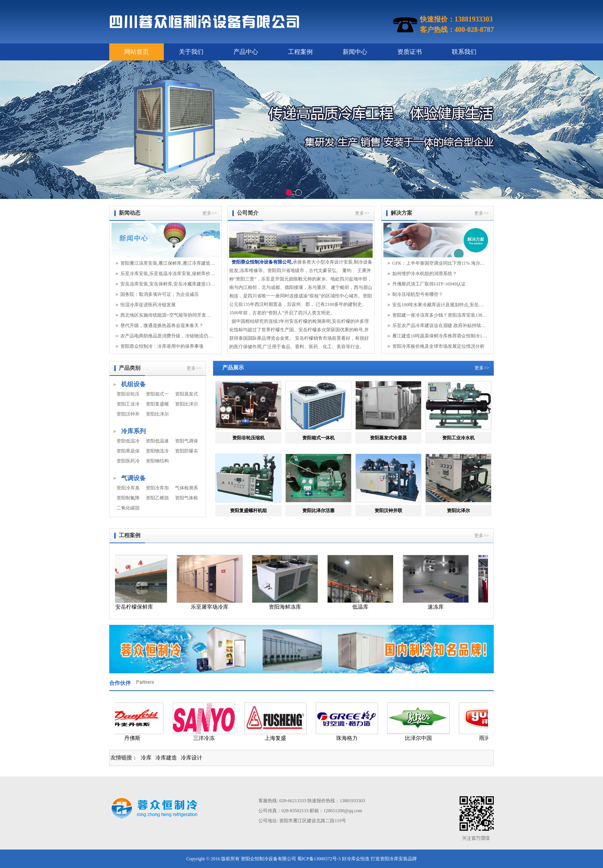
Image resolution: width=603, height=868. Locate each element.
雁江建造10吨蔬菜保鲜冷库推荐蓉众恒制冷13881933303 (440, 336)
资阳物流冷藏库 (157, 451)
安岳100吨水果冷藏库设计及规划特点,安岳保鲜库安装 (440, 305)
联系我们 (464, 52)
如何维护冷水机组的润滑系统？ (425, 274)
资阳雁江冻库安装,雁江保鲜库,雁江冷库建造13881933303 (168, 263)
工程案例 (300, 52)
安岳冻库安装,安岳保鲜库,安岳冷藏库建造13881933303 (168, 284)
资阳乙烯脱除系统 (157, 498)
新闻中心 (355, 52)
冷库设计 (192, 758)
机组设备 (133, 384)
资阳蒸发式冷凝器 (187, 394)
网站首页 (137, 52)
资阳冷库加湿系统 (157, 488)
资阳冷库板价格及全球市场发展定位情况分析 (438, 346)
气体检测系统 (187, 488)
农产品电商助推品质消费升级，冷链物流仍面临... (168, 336)
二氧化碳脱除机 (128, 508)
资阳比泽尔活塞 (187, 404)
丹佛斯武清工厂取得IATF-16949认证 (429, 284)
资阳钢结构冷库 (157, 461)
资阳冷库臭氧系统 (128, 488)
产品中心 (246, 52)
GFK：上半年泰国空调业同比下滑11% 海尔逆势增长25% (440, 263)
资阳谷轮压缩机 (128, 394)
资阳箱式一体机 (157, 394)
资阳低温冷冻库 (128, 441)
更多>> (210, 213)
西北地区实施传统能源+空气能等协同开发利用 (168, 315)
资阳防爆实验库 (187, 451)
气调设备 (133, 478)
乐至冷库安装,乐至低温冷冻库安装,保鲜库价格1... (168, 274)
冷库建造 (166, 758)
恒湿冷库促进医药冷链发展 (148, 305)
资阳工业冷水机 (128, 404)
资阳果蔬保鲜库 (128, 451)
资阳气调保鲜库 (187, 441)
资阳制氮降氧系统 (128, 498)
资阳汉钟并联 (128, 414)
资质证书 (410, 52)
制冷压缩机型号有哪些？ (418, 294)
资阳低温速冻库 (157, 441)
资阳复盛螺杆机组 (157, 404)
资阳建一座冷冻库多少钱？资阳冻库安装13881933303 (440, 315)
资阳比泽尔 (157, 414)
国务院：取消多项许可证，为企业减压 (160, 294)
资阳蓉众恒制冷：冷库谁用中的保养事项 (162, 346)
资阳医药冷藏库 (128, 461)
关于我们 (191, 52)
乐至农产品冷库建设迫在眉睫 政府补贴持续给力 (440, 325)
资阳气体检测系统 (187, 498)
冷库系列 (133, 431)
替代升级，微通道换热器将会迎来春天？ (162, 325)
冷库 (146, 758)
